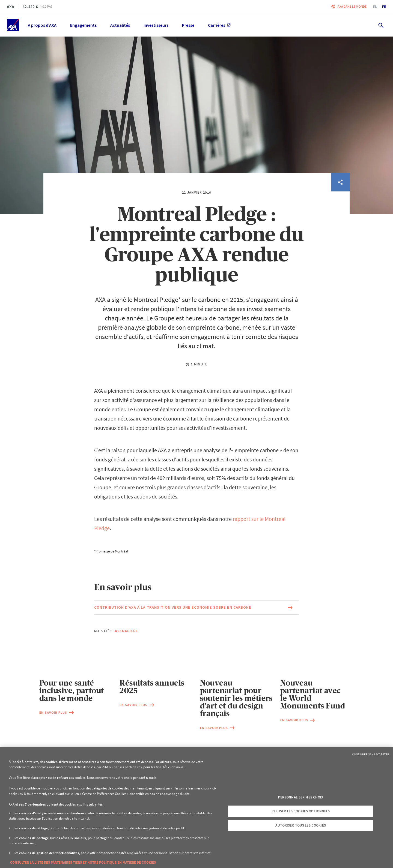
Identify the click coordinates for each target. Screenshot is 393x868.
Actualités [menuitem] (120, 25)
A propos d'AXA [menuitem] (42, 25)
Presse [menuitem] (188, 25)
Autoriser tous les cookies (300, 825)
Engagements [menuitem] (83, 25)
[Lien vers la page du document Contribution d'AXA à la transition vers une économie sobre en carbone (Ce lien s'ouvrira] (196, 608)
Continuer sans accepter (370, 754)
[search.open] (381, 25)
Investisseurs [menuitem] (156, 25)
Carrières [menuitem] (219, 25)
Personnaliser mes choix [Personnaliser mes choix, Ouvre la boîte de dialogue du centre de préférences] (301, 797)
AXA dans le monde (352, 6)
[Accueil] (13, 25)
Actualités (126, 631)
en (375, 7)
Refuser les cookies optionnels (301, 811)
